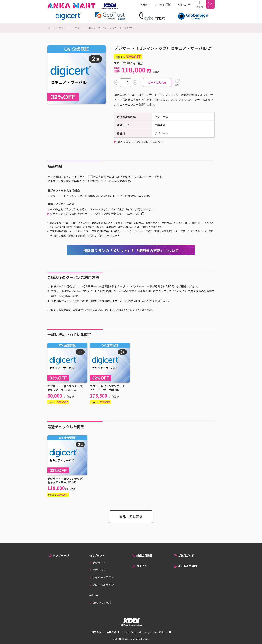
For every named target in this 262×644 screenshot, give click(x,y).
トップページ (61, 555)
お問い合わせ (184, 4)
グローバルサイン (103, 585)
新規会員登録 (144, 555)
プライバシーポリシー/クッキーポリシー (146, 632)
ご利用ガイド (186, 555)
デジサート (64, 28)
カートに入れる (157, 82)
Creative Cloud (102, 602)
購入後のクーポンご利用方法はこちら (140, 142)
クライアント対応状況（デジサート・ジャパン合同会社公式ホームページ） (95, 214)
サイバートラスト (103, 577)
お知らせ (145, 4)
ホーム (51, 28)
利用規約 (96, 632)
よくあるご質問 (163, 4)
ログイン (142, 566)
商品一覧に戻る (131, 517)
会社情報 (112, 632)
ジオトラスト (100, 570)
